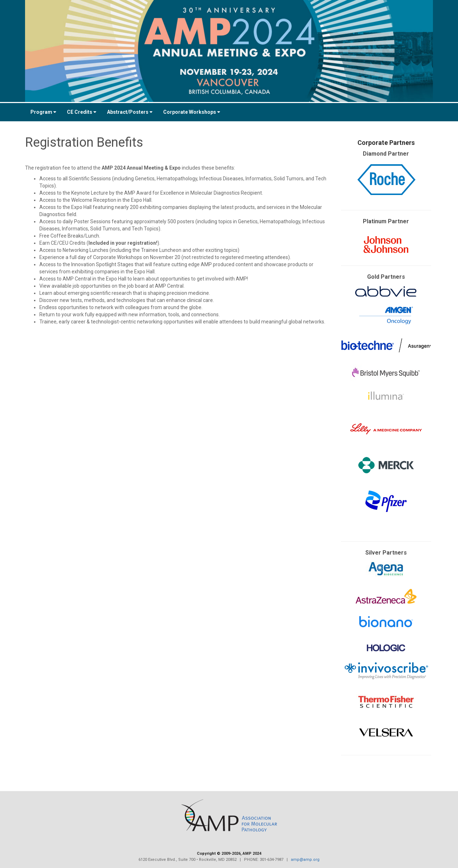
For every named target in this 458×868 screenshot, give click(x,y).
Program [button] (43, 112)
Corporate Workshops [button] (192, 112)
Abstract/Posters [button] (130, 112)
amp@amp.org (305, 860)
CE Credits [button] (82, 112)
